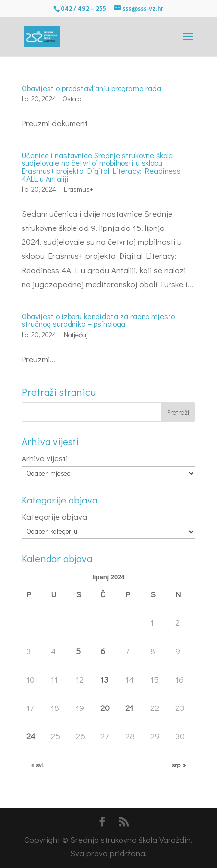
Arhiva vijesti (45, 458)
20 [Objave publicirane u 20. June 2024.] (105, 708)
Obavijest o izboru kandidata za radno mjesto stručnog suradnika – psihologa (98, 320)
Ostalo (72, 99)
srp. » (179, 765)
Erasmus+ (78, 189)
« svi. (37, 765)
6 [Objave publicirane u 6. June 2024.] (103, 651)
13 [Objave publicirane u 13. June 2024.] (104, 679)
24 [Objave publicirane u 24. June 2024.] (31, 736)
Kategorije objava (54, 516)
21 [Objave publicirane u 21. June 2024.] (129, 708)
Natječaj (76, 334)
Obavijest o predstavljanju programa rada (91, 88)
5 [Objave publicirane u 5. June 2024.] (78, 651)
